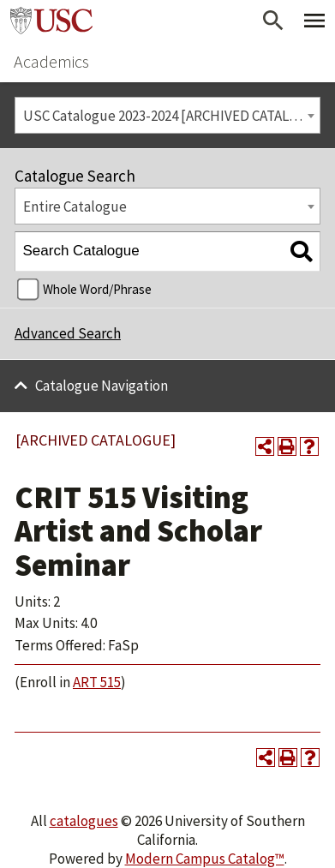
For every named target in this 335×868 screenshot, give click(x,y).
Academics (51, 61)
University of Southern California (51, 21)
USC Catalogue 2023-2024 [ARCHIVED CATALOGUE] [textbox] (172, 116)
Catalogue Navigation (102, 386)
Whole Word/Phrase (97, 289)
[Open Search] (273, 21)
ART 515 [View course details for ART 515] (97, 682)
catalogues (84, 821)
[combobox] (167, 115)
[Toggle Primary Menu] (314, 21)
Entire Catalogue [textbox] (75, 207)
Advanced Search (68, 333)
